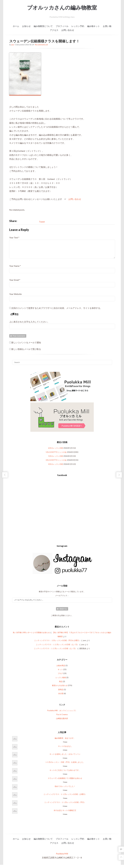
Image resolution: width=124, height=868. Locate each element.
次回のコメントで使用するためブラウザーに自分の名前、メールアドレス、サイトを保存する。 (57, 311)
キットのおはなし (65, 749)
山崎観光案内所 (62, 722)
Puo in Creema (62, 718)
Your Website (15, 297)
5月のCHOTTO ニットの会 (56, 455)
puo (13, 45)
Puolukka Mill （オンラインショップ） (62, 714)
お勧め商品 (61, 669)
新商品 (61, 693)
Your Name (14, 269)
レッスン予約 (78, 26)
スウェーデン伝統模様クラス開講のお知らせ (65, 781)
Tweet (42, 222)
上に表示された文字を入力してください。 (29, 325)
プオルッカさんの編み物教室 (62, 8)
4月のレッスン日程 (56, 467)
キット (60, 673)
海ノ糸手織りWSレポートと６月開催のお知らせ (31, 636)
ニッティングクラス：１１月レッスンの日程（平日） (65, 805)
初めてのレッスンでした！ (65, 789)
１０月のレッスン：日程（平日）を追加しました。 (65, 765)
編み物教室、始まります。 (65, 741)
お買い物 (107, 26)
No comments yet (41, 45)
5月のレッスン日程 (56, 459)
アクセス (54, 30)
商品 (61, 685)
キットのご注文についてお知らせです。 (65, 773)
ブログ (60, 677)
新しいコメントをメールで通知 (26, 346)
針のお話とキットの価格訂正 (65, 813)
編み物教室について (43, 26)
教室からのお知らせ (60, 689)
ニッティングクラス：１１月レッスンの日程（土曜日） (65, 797)
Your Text (14, 237)
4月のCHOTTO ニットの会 (56, 463)
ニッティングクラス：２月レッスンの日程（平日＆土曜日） (57, 644)
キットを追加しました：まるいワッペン (65, 757)
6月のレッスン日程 (56, 451)
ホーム (16, 26)
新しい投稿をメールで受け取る (26, 352)
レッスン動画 (61, 681)
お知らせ (26, 26)
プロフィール (62, 26)
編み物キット (93, 26)
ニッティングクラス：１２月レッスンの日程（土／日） (57, 648)
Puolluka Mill (62, 857)
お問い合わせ (68, 30)
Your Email (14, 283)
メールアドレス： (62, 599)
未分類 (61, 697)
